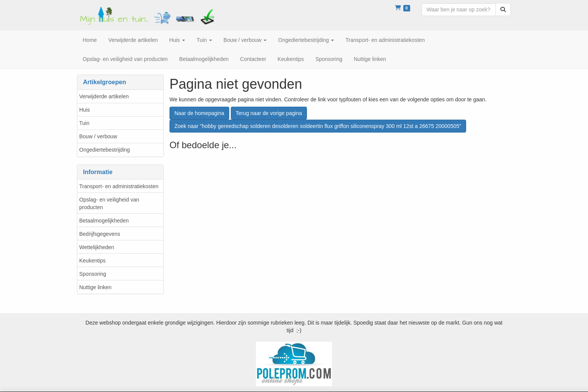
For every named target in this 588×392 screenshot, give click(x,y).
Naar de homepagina (199, 113)
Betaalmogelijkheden (104, 221)
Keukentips (92, 261)
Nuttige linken (95, 287)
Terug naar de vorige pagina (269, 113)
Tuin (84, 123)
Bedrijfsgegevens (100, 234)
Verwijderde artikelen (104, 96)
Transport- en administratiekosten (119, 186)
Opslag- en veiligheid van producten (109, 203)
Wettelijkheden (97, 247)
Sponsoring (93, 274)
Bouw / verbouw (98, 136)
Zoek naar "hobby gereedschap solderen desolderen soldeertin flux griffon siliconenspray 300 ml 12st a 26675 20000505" (318, 126)
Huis (85, 110)
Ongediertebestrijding (105, 150)
